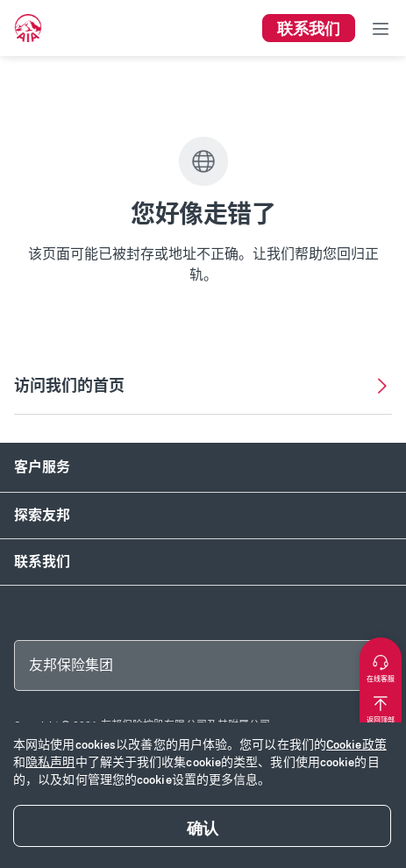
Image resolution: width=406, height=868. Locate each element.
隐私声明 (50, 762)
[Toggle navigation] (381, 28)
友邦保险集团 (71, 665)
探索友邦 (42, 515)
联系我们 (42, 562)
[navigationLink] (28, 28)
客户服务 (42, 467)
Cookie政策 (356, 745)
